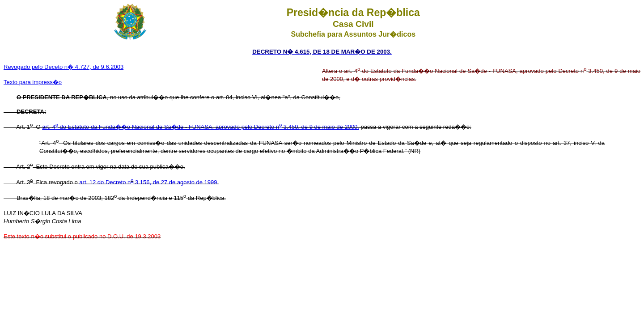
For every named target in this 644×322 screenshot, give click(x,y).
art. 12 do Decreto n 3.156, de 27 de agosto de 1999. (149, 182)
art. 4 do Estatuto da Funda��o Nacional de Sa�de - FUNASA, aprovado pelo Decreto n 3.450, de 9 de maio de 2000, (201, 127)
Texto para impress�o (33, 82)
